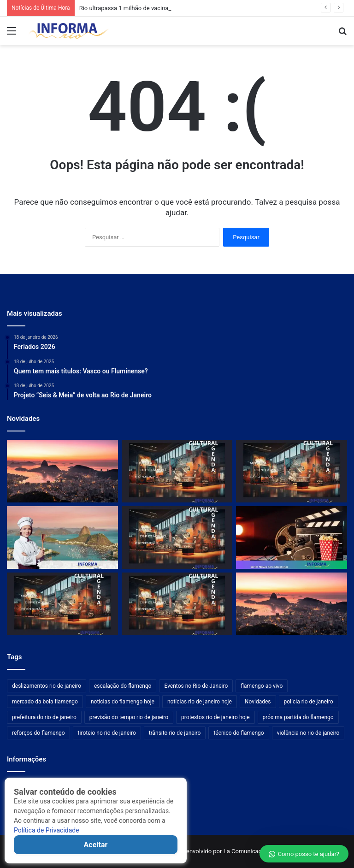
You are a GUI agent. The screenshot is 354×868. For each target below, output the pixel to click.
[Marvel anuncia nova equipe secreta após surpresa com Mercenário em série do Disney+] (292, 537)
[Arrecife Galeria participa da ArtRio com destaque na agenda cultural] (292, 471)
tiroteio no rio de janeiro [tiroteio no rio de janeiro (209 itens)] (107, 733)
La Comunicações (246, 851)
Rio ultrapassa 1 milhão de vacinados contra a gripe (148, 8)
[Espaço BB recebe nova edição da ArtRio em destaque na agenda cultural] (177, 537)
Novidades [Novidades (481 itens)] (258, 702)
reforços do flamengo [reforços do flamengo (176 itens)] (38, 733)
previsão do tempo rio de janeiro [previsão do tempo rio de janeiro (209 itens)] (129, 717)
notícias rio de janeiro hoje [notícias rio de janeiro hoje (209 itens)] (200, 702)
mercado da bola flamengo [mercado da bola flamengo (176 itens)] (45, 702)
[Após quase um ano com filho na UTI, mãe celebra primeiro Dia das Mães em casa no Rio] (292, 604)
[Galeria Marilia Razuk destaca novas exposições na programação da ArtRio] (177, 604)
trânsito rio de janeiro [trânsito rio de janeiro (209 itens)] (175, 733)
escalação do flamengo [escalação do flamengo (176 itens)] (123, 686)
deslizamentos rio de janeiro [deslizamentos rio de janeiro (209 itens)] (47, 686)
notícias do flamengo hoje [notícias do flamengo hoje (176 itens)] (123, 702)
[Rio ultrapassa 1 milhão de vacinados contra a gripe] (62, 471)
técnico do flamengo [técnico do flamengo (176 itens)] (239, 733)
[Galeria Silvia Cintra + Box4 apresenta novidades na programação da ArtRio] (177, 471)
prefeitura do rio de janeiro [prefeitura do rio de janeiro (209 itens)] (44, 717)
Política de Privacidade (47, 830)
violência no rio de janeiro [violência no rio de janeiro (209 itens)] (308, 733)
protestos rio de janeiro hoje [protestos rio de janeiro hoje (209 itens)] (215, 717)
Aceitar (96, 845)
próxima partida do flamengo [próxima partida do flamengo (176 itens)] (298, 717)
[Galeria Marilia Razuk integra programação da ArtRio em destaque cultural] (62, 604)
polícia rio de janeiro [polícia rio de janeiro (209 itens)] (309, 702)
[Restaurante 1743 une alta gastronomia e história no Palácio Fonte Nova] (62, 537)
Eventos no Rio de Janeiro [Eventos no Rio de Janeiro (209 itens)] (196, 686)
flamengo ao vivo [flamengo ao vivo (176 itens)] (262, 686)
